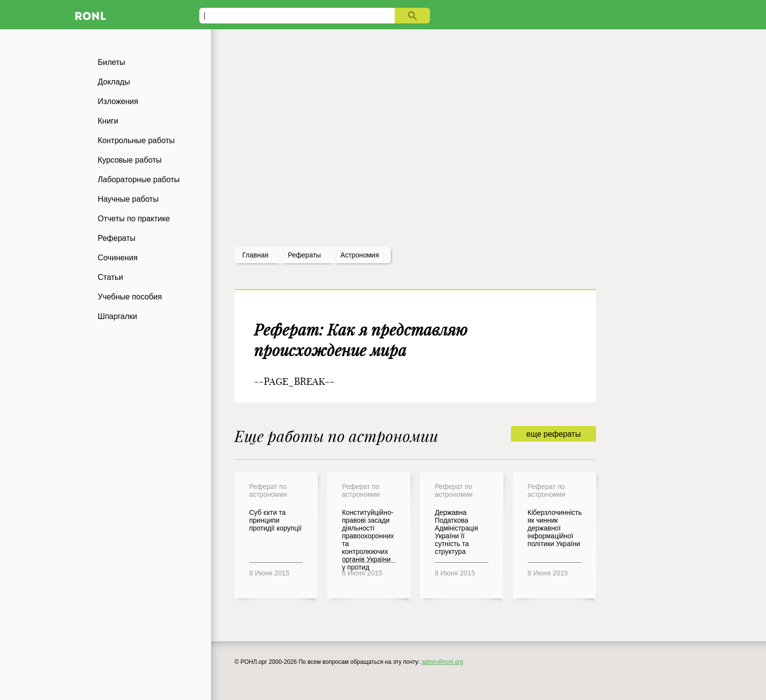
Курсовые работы (130, 160)
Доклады (114, 82)
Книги (108, 121)
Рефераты (117, 238)
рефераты (304, 255)
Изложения (118, 101)
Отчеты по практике (134, 219)
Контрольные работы (136, 140)
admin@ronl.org (443, 662)
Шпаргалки (117, 316)
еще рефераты (553, 434)
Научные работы (128, 199)
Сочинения (118, 258)
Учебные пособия (130, 297)
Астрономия (360, 255)
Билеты (111, 62)
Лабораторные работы (139, 180)
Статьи (110, 277)
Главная (255, 255)
